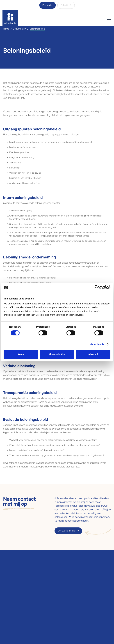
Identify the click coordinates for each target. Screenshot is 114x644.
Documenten (19, 29)
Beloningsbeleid (37, 29)
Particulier (48, 5)
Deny (21, 354)
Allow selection (57, 354)
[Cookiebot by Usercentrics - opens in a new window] (97, 287)
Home (6, 29)
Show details (97, 344)
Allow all (93, 354)
